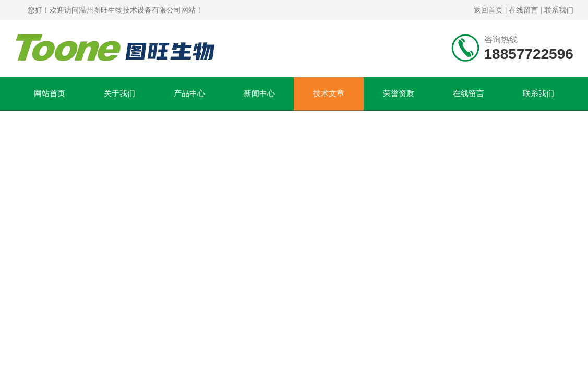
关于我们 (119, 93)
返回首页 (488, 10)
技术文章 (329, 93)
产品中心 (189, 93)
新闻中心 (259, 93)
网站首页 (50, 93)
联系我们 (559, 10)
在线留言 (523, 10)
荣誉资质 (399, 93)
